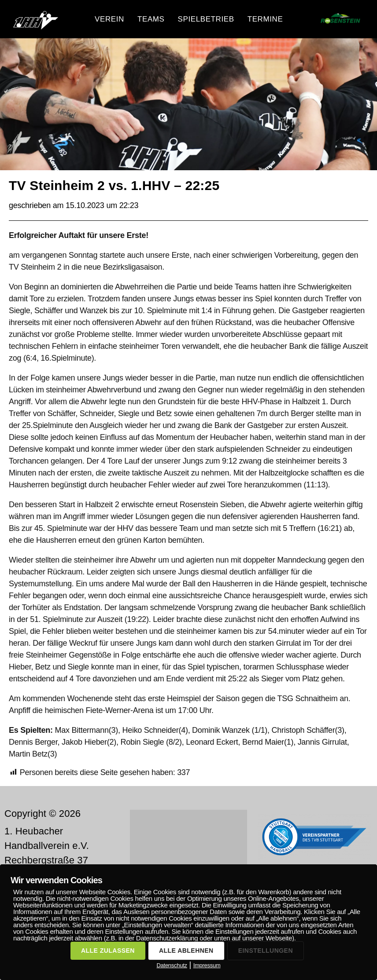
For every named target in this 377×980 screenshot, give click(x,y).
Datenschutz (172, 965)
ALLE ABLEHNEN (186, 951)
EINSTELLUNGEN (266, 951)
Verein (109, 19)
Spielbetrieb (206, 19)
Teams (151, 19)
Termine (265, 19)
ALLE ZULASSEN (108, 951)
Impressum (207, 965)
